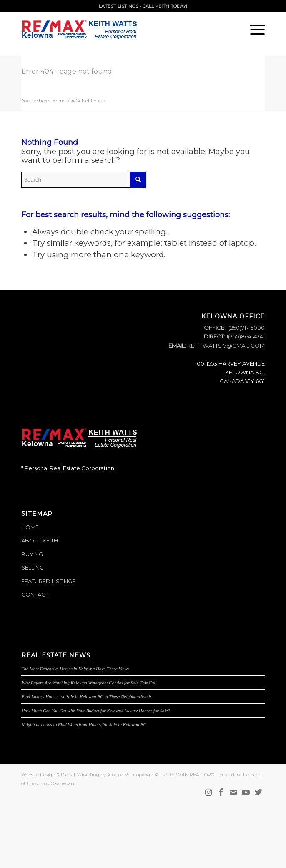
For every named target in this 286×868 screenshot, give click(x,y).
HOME (30, 527)
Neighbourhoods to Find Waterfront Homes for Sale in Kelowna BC (84, 724)
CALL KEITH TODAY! (165, 6)
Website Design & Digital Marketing (60, 775)
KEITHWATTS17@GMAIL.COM (226, 346)
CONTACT (35, 594)
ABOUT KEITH (40, 540)
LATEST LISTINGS (119, 6)
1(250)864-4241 (245, 336)
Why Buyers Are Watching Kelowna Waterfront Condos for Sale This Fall (89, 683)
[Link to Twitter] (258, 793)
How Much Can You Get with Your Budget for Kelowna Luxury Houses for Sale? (96, 711)
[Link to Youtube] (246, 793)
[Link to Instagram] (208, 793)
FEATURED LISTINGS (49, 581)
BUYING (32, 554)
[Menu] (253, 30)
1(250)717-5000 (245, 328)
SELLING (33, 567)
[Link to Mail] (233, 793)
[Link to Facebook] (221, 793)
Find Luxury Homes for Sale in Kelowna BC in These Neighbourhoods (86, 696)
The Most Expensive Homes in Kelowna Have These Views (75, 669)
